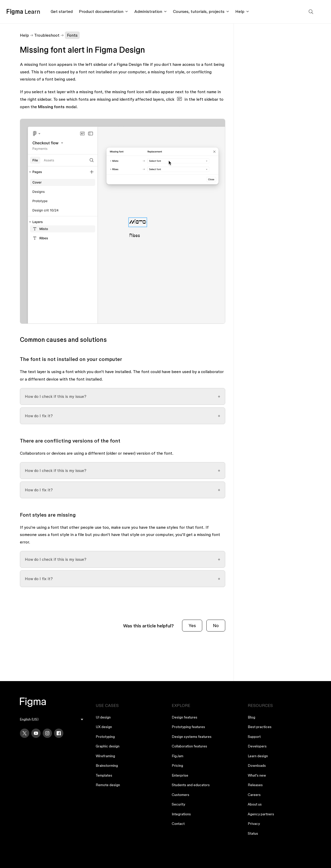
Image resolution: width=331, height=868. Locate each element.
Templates (104, 775)
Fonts (72, 35)
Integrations (181, 814)
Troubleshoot (47, 35)
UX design (104, 727)
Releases (255, 785)
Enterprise (180, 775)
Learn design (258, 756)
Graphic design (108, 746)
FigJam (178, 756)
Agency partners (261, 814)
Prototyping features (188, 727)
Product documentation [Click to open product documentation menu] (101, 11)
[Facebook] (59, 733)
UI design (103, 717)
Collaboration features (189, 746)
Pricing (177, 766)
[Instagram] (47, 733)
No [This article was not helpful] (216, 625)
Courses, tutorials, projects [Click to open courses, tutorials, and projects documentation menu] (199, 11)
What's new (257, 775)
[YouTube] (36, 733)
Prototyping (105, 737)
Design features (185, 717)
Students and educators (191, 785)
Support (254, 737)
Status (253, 833)
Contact (178, 824)
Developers (257, 746)
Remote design (108, 785)
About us (255, 804)
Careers (254, 795)
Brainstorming (107, 766)
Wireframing (105, 756)
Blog (251, 717)
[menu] (52, 719)
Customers (180, 795)
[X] (25, 733)
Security (178, 804)
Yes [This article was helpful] (192, 625)
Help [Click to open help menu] (240, 11)
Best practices (260, 727)
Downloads (257, 766)
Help (24, 35)
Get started (62, 11)
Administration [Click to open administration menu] (148, 11)
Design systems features (192, 737)
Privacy (254, 824)
